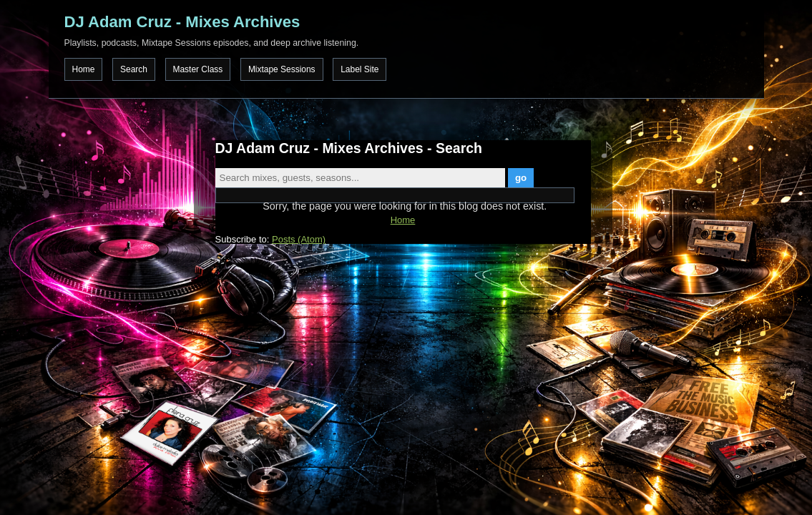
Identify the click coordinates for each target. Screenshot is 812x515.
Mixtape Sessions (282, 69)
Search (134, 69)
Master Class (198, 69)
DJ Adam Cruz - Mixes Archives (182, 22)
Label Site (359, 69)
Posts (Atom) (299, 239)
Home (84, 69)
